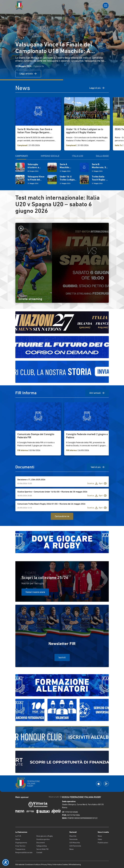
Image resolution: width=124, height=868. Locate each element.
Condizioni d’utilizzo (33, 864)
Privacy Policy (47, 864)
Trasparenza (20, 849)
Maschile (73, 836)
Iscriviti (62, 657)
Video (100, 839)
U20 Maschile (75, 843)
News (72, 849)
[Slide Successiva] (23, 37)
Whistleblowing (75, 864)
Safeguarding (42, 846)
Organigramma (21, 843)
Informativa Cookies (61, 864)
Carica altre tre (62, 516)
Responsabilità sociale (24, 852)
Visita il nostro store (35, 592)
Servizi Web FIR (42, 849)
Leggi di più (97, 88)
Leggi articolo (28, 74)
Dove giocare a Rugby (45, 836)
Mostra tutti (55, 797)
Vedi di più (98, 467)
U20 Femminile (75, 846)
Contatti (39, 852)
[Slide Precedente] (17, 37)
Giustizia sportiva (43, 839)
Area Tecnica (20, 846)
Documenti (41, 843)
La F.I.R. (18, 836)
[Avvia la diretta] (62, 228)
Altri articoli (97, 393)
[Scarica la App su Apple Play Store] (99, 784)
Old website (20, 864)
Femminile (73, 839)
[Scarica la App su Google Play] (106, 784)
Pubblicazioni (103, 843)
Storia (18, 839)
